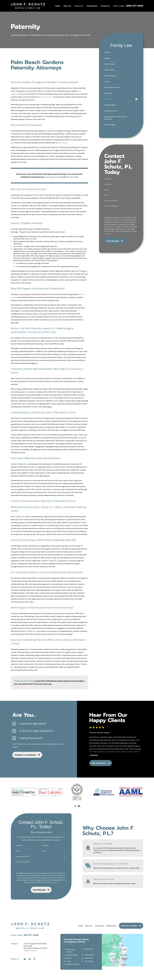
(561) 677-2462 (135, 6)
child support (63, 143)
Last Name (108, 184)
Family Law (99, 926)
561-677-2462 (31, 935)
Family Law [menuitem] (79, 6)
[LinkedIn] (30, 959)
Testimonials (111, 926)
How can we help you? (111, 206)
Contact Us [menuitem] (105, 6)
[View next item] (79, 806)
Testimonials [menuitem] (92, 6)
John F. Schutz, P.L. (45, 97)
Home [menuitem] (58, 6)
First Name (108, 179)
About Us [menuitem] (67, 6)
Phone (106, 190)
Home (80, 926)
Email (106, 195)
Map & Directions (30, 950)
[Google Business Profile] (25, 959)
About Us (89, 926)
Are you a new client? (111, 201)
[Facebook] (34, 959)
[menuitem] (121, 52)
